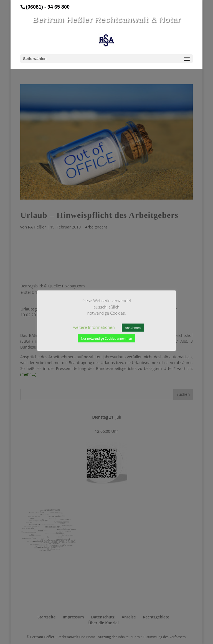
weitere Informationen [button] (94, 327)
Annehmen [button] (133, 328)
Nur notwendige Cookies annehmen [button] (106, 338)
